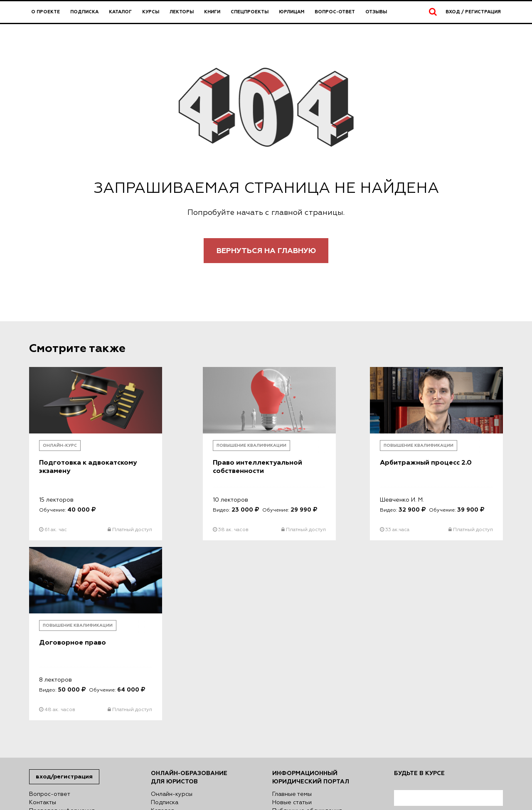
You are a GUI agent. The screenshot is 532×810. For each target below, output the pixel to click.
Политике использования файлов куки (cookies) (195, 765)
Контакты (43, 632)
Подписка (84, 12)
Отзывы (376, 12)
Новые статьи (292, 632)
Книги (212, 12)
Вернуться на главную (266, 251)
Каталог (120, 12)
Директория (169, 682)
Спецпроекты (250, 12)
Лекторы (182, 12)
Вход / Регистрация (473, 12)
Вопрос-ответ (335, 12)
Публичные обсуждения (307, 640)
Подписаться (421, 725)
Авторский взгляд (298, 649)
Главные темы (292, 624)
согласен (422, 684)
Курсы (151, 12)
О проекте (46, 12)
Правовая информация (62, 640)
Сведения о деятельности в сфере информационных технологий (80, 670)
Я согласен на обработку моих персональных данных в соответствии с (448, 655)
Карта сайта (46, 682)
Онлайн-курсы (172, 624)
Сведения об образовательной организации (75, 653)
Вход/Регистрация (64, 606)
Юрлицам (292, 12)
